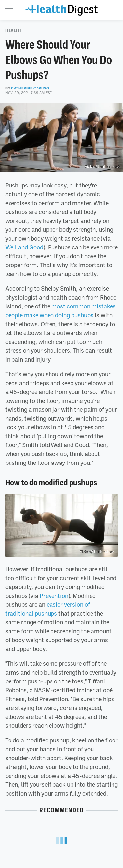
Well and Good (24, 247)
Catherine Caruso (30, 88)
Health (13, 30)
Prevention (54, 596)
